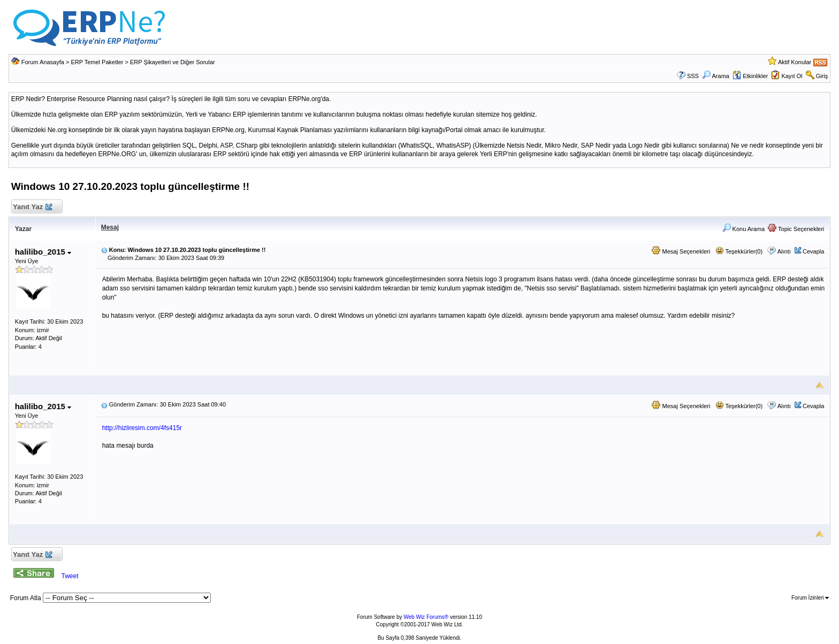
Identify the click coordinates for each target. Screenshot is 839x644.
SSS (693, 76)
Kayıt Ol (792, 76)
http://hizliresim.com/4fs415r (142, 428)
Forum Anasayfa (43, 62)
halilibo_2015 (43, 252)
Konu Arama (744, 229)
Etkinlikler (750, 76)
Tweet (70, 576)
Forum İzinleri (810, 598)
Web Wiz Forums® (426, 617)
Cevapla (813, 251)
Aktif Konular (795, 62)
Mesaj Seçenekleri (681, 251)
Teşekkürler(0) (739, 251)
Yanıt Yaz (32, 207)
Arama (716, 76)
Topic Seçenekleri (796, 229)
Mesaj (110, 227)
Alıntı (784, 251)
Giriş (822, 76)
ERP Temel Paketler (97, 62)
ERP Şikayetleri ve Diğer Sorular (173, 62)
